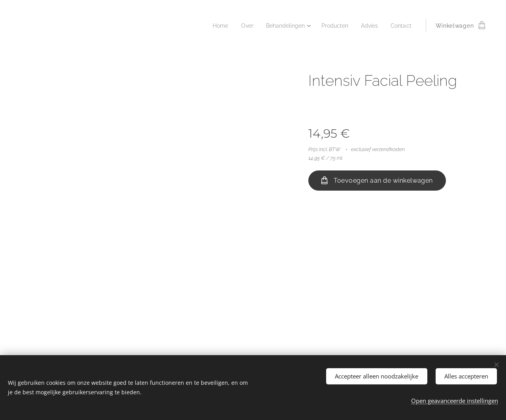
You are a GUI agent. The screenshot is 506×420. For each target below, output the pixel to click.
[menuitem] (212, 26)
